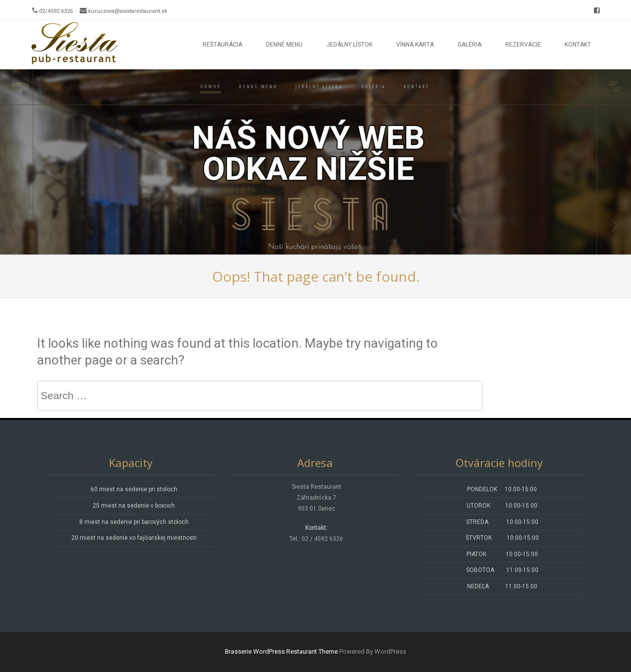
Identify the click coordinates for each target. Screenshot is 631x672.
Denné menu (284, 45)
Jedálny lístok (349, 45)
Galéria (470, 45)
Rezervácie (523, 45)
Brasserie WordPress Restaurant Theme (281, 651)
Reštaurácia (222, 45)
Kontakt (578, 45)
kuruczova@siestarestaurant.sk (128, 11)
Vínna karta (415, 45)
